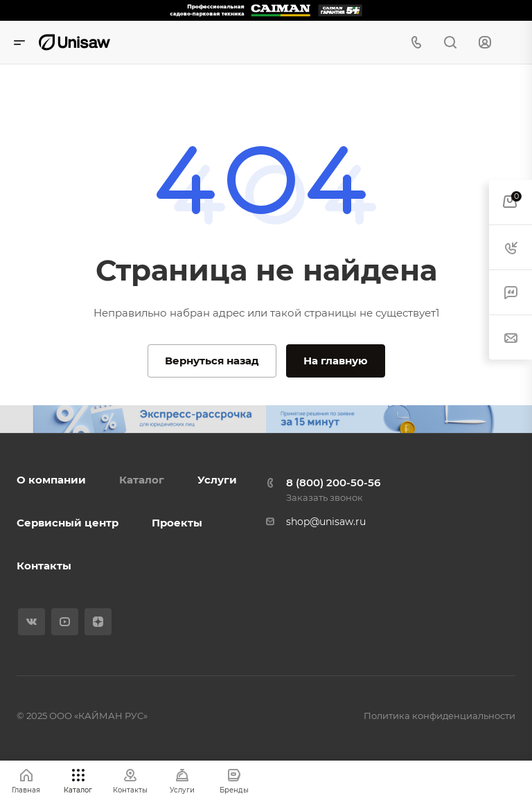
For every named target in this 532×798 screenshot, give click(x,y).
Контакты (44, 566)
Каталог (142, 480)
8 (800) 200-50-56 (333, 482)
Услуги (217, 480)
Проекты (177, 523)
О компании (51, 480)
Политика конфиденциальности (440, 716)
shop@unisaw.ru (326, 522)
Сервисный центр (68, 523)
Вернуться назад (212, 361)
